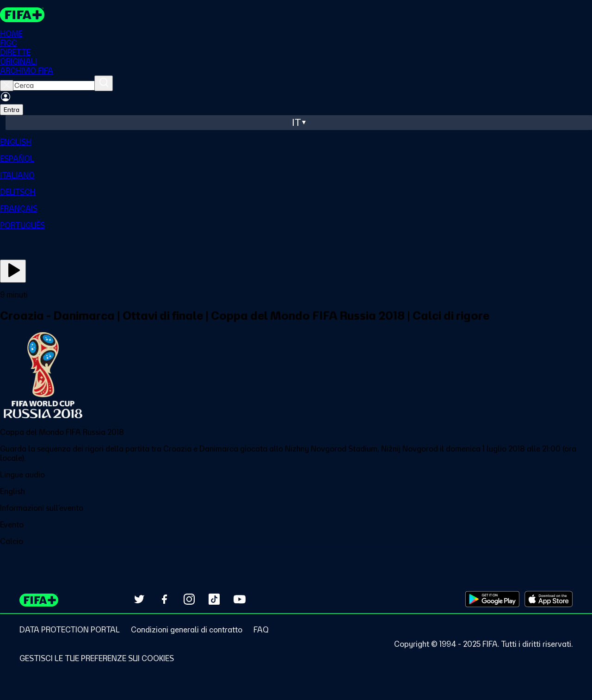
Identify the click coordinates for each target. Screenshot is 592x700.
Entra (12, 110)
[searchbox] (54, 86)
